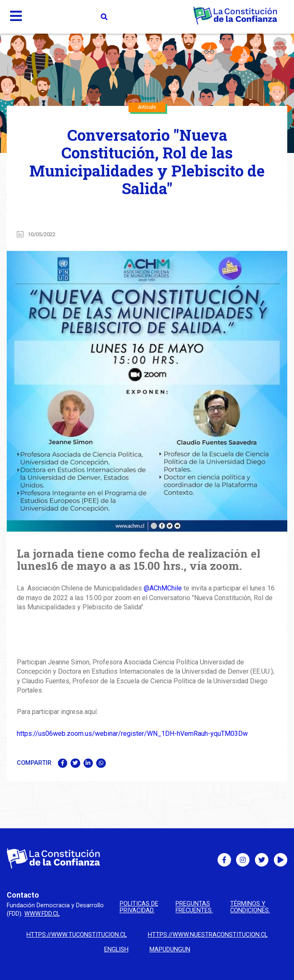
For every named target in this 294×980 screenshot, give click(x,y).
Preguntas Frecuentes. (194, 908)
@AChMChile (163, 588)
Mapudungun (170, 950)
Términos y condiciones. (250, 908)
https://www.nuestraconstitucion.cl (208, 935)
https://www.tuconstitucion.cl (77, 935)
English (116, 950)
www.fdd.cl (42, 914)
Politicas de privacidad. (139, 908)
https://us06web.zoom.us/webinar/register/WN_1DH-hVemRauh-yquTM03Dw (132, 734)
